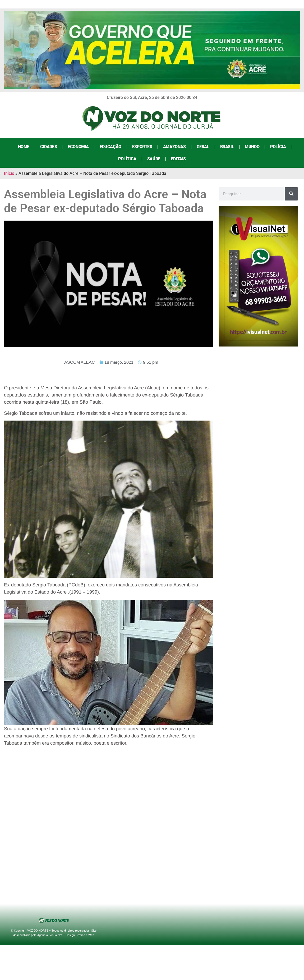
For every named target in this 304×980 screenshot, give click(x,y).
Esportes (142, 147)
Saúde (154, 159)
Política (127, 159)
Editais (178, 159)
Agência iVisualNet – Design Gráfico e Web (66, 935)
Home (24, 147)
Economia (78, 147)
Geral (203, 147)
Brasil (227, 147)
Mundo (252, 147)
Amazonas (174, 147)
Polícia (278, 147)
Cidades (49, 147)
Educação (110, 147)
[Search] (291, 194)
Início (9, 173)
